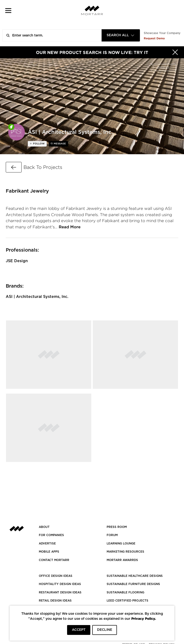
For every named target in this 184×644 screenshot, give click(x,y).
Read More (70, 227)
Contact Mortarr (54, 560)
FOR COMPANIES (51, 535)
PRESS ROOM (117, 527)
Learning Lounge (121, 544)
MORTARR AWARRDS (122, 560)
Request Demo (154, 38)
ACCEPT (79, 630)
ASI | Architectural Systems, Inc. (37, 297)
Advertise (47, 544)
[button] (8, 10)
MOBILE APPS (49, 552)
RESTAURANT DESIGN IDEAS (60, 592)
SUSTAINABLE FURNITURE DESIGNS (133, 584)
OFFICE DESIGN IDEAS (56, 576)
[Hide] (175, 52)
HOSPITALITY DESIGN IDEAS (60, 584)
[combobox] (121, 35)
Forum (112, 535)
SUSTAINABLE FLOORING (125, 592)
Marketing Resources (125, 552)
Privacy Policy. (144, 618)
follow (38, 144)
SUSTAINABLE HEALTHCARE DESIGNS (135, 576)
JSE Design (17, 261)
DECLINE (105, 630)
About (44, 527)
